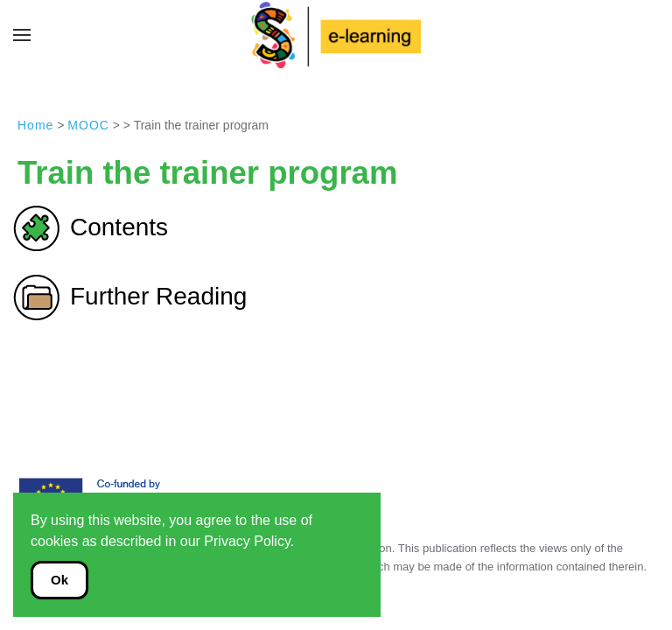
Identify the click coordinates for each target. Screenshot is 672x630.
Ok (59, 580)
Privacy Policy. (249, 541)
